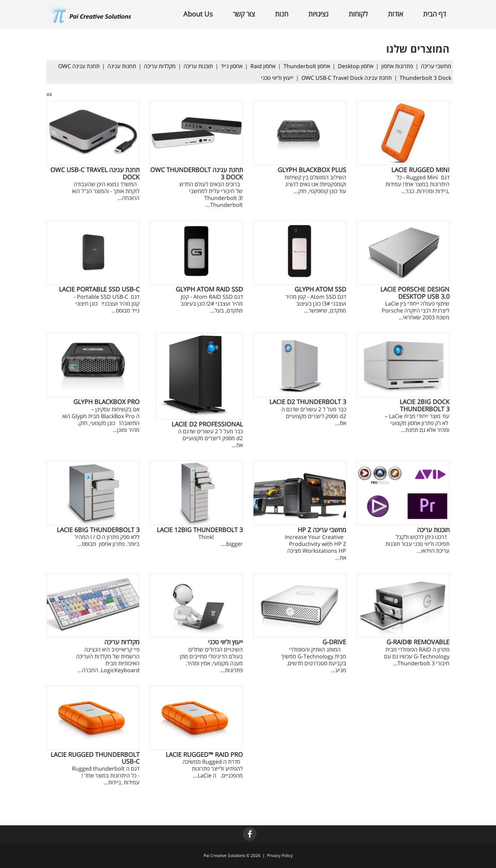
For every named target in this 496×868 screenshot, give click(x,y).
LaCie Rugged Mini (420, 170)
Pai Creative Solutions (224, 855)
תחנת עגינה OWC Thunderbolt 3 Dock (197, 173)
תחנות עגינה (122, 66)
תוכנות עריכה (198, 66)
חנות (282, 14)
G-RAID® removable (418, 642)
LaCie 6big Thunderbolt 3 (98, 530)
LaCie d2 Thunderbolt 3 (308, 402)
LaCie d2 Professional (207, 424)
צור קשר (244, 14)
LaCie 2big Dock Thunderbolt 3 (425, 405)
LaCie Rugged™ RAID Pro (204, 754)
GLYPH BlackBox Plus (312, 170)
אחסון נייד (232, 66)
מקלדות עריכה (160, 66)
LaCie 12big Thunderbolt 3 (200, 530)
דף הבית (435, 14)
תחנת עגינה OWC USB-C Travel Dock (347, 78)
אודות (395, 14)
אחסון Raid (263, 66)
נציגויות (318, 14)
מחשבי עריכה (436, 66)
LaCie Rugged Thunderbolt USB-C (95, 758)
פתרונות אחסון (397, 66)
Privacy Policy (280, 855)
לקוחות (358, 14)
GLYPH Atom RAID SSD (209, 289)
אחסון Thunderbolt (307, 66)
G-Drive (334, 642)
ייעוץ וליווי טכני (277, 78)
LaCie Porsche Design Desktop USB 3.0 (415, 293)
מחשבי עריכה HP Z (322, 530)
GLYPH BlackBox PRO (106, 402)
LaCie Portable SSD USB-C (99, 289)
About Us (198, 14)
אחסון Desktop (356, 66)
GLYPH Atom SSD (320, 289)
